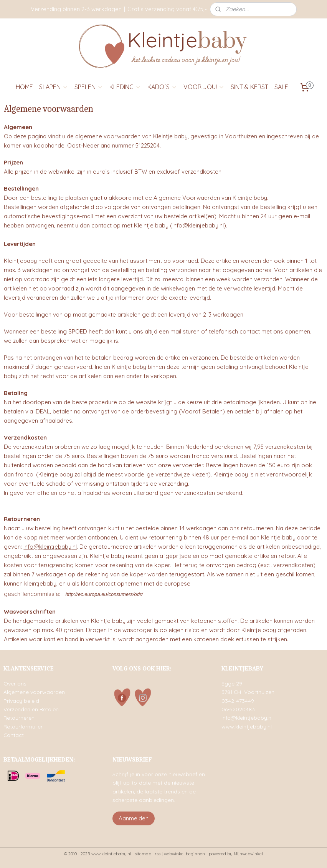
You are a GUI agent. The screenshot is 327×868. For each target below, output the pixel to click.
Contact (14, 735)
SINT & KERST (249, 87)
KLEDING (125, 87)
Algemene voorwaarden (34, 692)
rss (158, 854)
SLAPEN (54, 87)
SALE (281, 87)
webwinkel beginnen (184, 854)
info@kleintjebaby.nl (50, 547)
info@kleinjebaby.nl (198, 225)
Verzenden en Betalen (31, 709)
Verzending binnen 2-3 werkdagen (76, 9)
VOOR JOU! (204, 87)
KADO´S (162, 87)
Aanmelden (134, 818)
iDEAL (42, 411)
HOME (24, 87)
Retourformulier (23, 726)
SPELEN (89, 87)
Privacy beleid (21, 701)
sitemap (143, 854)
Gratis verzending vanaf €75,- (167, 9)
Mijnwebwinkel (248, 854)
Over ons (15, 683)
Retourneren (19, 718)
